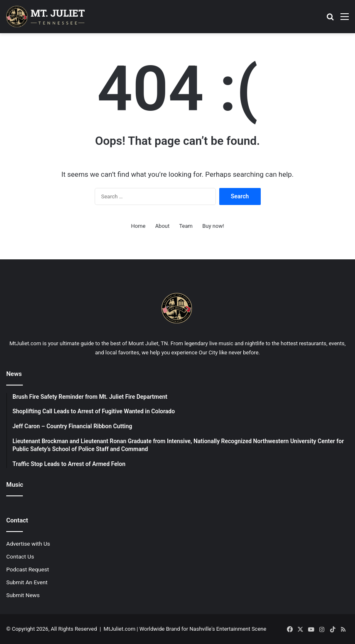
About (163, 226)
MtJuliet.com (120, 629)
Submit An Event (27, 582)
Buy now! (213, 226)
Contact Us (20, 556)
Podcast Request (28, 569)
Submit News (23, 595)
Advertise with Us (28, 544)
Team (186, 226)
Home (138, 226)
